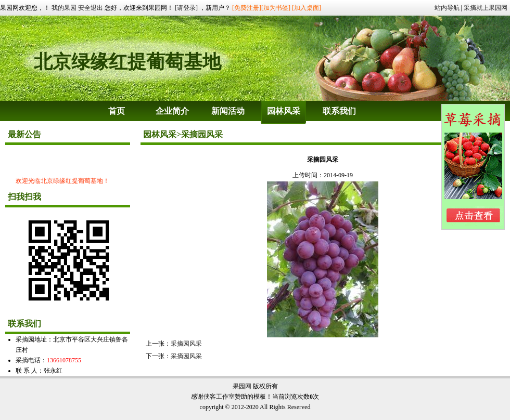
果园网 (242, 386)
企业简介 (172, 111)
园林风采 (284, 111)
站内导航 (447, 8)
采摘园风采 (186, 344)
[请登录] (186, 8)
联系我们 (339, 111)
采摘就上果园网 (486, 8)
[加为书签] (276, 8)
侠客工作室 (219, 397)
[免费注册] (247, 8)
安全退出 (91, 8)
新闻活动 (228, 111)
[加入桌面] (307, 8)
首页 (117, 111)
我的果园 (64, 8)
